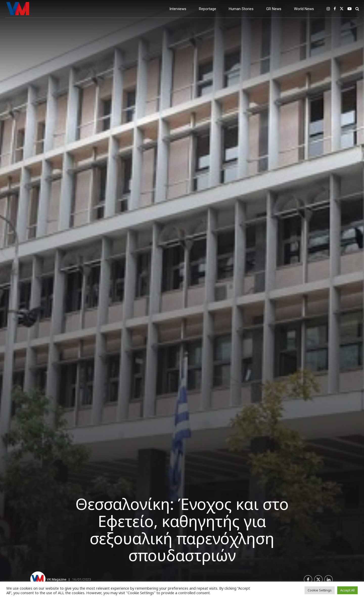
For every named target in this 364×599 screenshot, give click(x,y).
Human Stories (241, 9)
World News (304, 9)
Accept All (347, 590)
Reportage (208, 9)
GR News (274, 9)
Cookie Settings (320, 590)
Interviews (178, 9)
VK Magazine (56, 579)
